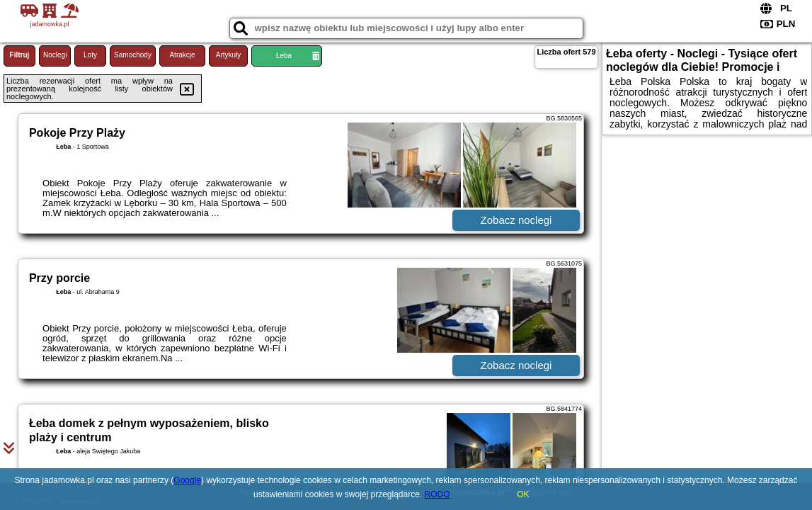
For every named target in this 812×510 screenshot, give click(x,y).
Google (187, 480)
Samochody (133, 55)
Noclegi (55, 55)
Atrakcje (182, 55)
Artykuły (229, 55)
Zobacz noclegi (516, 220)
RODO (438, 494)
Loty (90, 55)
